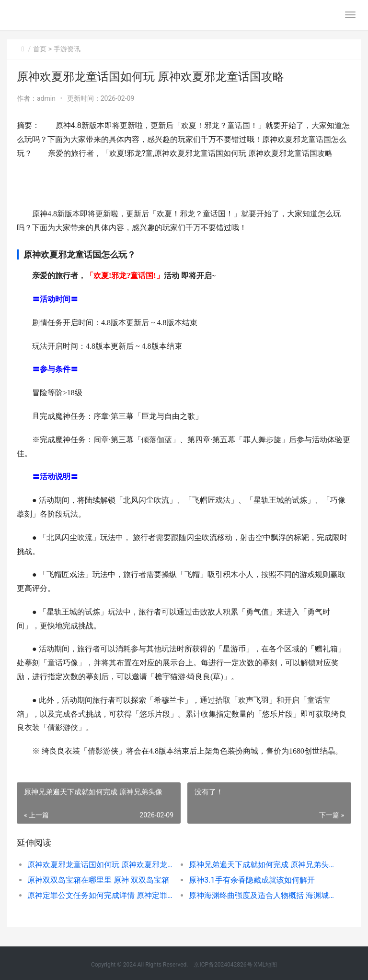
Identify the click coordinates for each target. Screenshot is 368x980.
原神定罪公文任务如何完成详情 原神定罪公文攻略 (100, 895)
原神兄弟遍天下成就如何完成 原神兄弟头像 (262, 865)
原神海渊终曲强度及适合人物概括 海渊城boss (262, 895)
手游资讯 (67, 49)
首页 (40, 49)
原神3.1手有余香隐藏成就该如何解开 (252, 880)
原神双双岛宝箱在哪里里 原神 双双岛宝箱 (98, 880)
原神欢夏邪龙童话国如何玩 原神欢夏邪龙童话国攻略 (100, 865)
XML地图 (265, 965)
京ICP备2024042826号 (222, 965)
